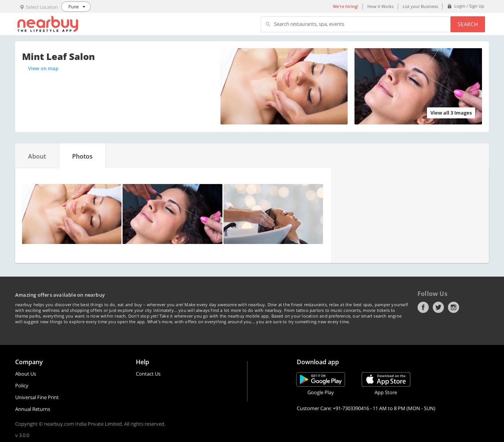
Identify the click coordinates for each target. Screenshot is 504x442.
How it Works (380, 6)
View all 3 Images (451, 113)
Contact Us (148, 374)
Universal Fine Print (37, 397)
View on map (43, 68)
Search (468, 24)
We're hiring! (346, 6)
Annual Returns (33, 409)
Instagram (454, 307)
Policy (22, 385)
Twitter (438, 307)
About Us (26, 374)
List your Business (420, 6)
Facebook (423, 307)
